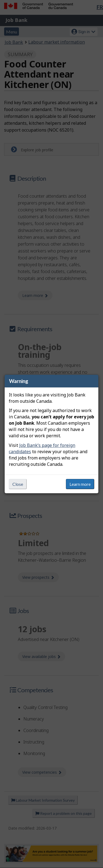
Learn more (80, 484)
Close (18, 484)
